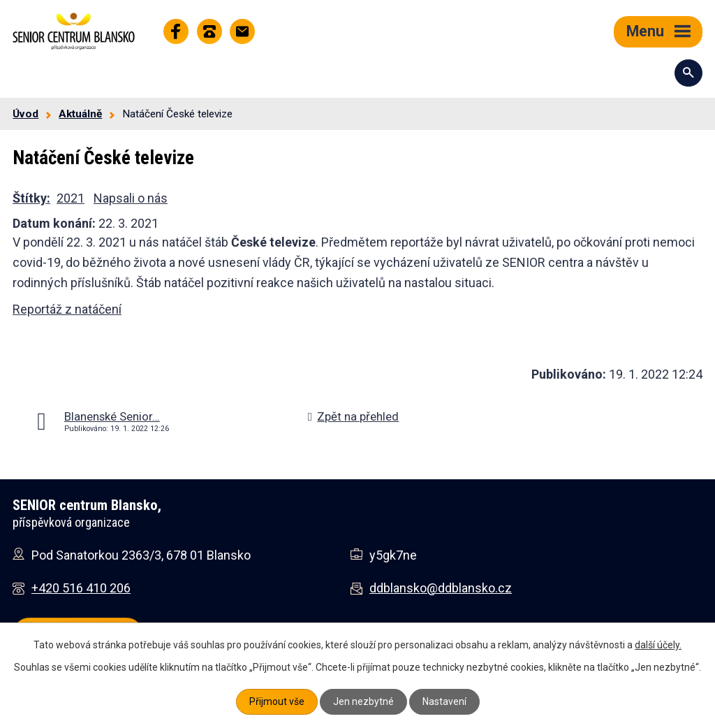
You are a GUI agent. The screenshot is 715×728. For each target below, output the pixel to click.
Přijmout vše (277, 701)
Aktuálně (80, 114)
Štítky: (31, 198)
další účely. (658, 645)
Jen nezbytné (363, 701)
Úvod (25, 114)
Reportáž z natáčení (67, 309)
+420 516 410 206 (81, 588)
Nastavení (444, 701)
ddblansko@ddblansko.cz (441, 588)
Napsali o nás (131, 198)
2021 (71, 198)
